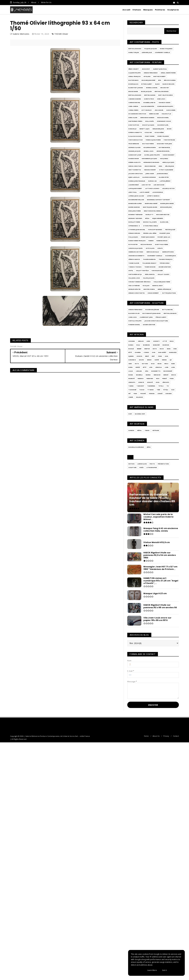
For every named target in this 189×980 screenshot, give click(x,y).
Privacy (166, 736)
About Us (156, 736)
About (34, 2)
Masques (148, 10)
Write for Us (46, 2)
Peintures (160, 10)
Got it (164, 970)
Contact (176, 736)
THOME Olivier (61, 34)
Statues (137, 10)
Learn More (152, 970)
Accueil (126, 10)
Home (146, 736)
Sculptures (173, 10)
